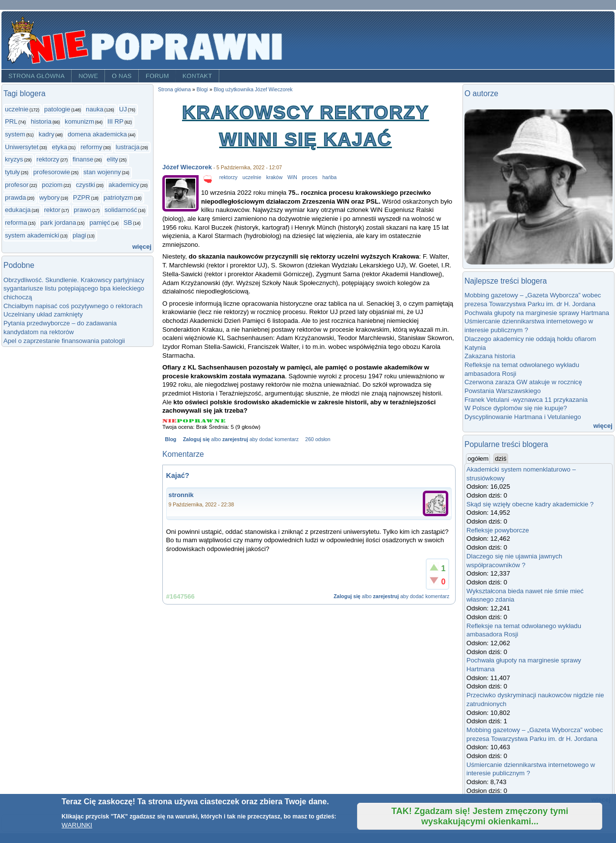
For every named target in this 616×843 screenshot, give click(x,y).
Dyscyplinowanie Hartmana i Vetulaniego (523, 417)
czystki (86, 185)
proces (310, 177)
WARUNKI (77, 825)
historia (41, 121)
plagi (79, 235)
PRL (11, 121)
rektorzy (48, 159)
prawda (15, 198)
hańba (329, 177)
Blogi (202, 90)
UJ (123, 109)
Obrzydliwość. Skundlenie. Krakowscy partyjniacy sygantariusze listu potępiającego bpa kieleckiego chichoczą (74, 289)
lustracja (128, 147)
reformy (91, 147)
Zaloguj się (196, 439)
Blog (170, 439)
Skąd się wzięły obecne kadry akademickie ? (530, 504)
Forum (157, 76)
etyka (60, 147)
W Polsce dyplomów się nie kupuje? (516, 408)
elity (113, 159)
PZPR (82, 198)
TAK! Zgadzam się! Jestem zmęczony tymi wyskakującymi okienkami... (480, 816)
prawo (82, 210)
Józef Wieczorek (187, 167)
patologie (57, 109)
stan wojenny (102, 172)
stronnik (181, 495)
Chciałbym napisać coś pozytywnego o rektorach (73, 306)
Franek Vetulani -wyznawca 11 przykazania (526, 400)
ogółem (479, 458)
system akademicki (32, 235)
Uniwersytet (22, 147)
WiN (292, 177)
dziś (500, 459)
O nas (122, 76)
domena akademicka (97, 134)
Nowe (88, 76)
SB (128, 223)
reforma (16, 223)
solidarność (121, 210)
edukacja (18, 210)
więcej (142, 247)
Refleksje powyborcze (498, 530)
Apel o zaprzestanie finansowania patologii (64, 341)
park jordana (58, 223)
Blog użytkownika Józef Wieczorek (253, 90)
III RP (115, 121)
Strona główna (37, 76)
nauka (95, 109)
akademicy (124, 185)
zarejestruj (235, 439)
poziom (52, 185)
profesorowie (52, 172)
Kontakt (197, 76)
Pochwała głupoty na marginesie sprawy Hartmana (537, 313)
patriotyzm (118, 198)
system (15, 134)
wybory (50, 198)
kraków (274, 177)
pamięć (100, 223)
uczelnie (17, 109)
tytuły (13, 172)
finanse (83, 159)
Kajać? (178, 475)
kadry (47, 134)
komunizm (79, 121)
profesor (17, 185)
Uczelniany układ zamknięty (43, 314)
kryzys (14, 159)
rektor (52, 210)
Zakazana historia (490, 356)
